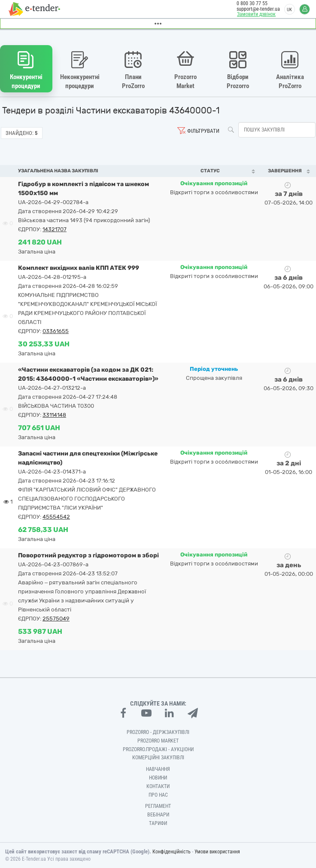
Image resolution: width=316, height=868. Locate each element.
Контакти (158, 786)
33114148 (54, 415)
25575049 (56, 619)
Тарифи (158, 823)
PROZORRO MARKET (158, 741)
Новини (158, 778)
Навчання (158, 769)
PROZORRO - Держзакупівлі (158, 732)
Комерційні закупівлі (158, 758)
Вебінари (158, 815)
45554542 (56, 517)
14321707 (55, 229)
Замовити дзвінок (256, 14)
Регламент (158, 806)
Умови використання (217, 852)
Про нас (158, 795)
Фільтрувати (203, 131)
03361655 (56, 331)
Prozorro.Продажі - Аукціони (158, 749)
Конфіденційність (172, 852)
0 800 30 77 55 (252, 3)
